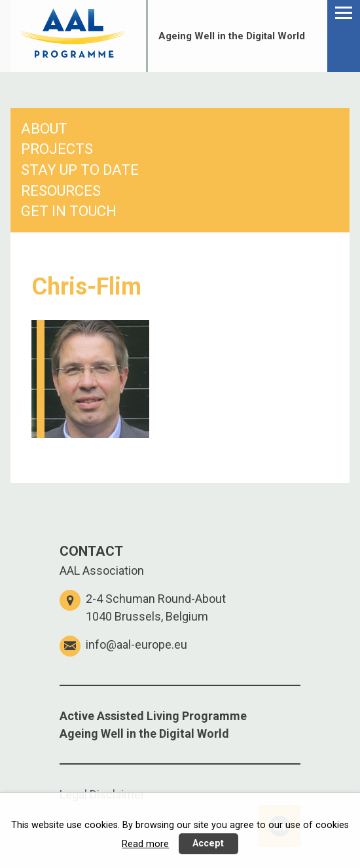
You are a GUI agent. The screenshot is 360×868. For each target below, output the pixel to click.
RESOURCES (61, 191)
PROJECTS (57, 149)
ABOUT (44, 129)
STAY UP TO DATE (80, 170)
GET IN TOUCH (69, 211)
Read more (145, 844)
